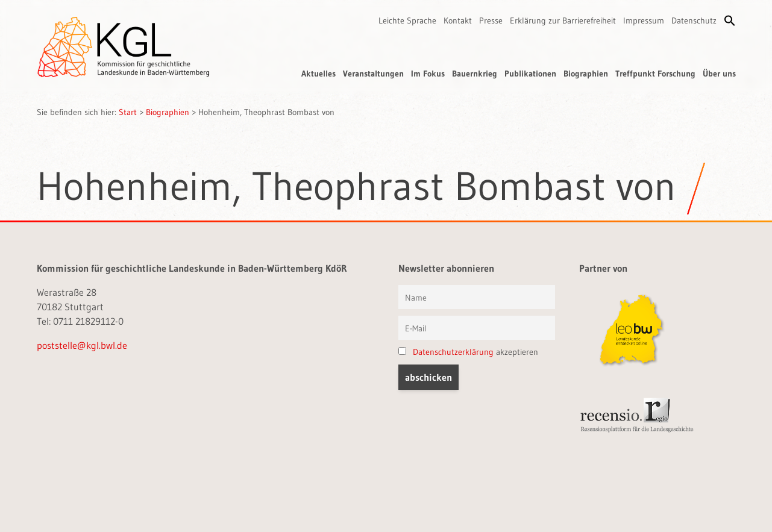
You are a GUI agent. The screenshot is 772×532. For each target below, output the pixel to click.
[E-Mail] (477, 328)
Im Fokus (428, 74)
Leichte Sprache (407, 20)
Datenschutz (694, 20)
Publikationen (530, 74)
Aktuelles (319, 74)
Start (128, 112)
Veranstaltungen (373, 74)
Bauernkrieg (475, 74)
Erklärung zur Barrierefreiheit (563, 20)
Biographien (586, 74)
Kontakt (458, 20)
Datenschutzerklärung (453, 352)
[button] (730, 20)
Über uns (719, 74)
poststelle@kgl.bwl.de (82, 345)
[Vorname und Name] (477, 297)
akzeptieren (468, 352)
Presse (491, 20)
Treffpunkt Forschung (655, 74)
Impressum (644, 20)
